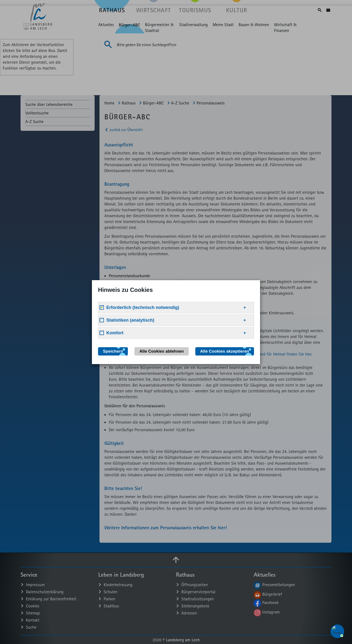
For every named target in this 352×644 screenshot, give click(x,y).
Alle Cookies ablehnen (161, 351)
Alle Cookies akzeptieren (225, 351)
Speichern (113, 351)
